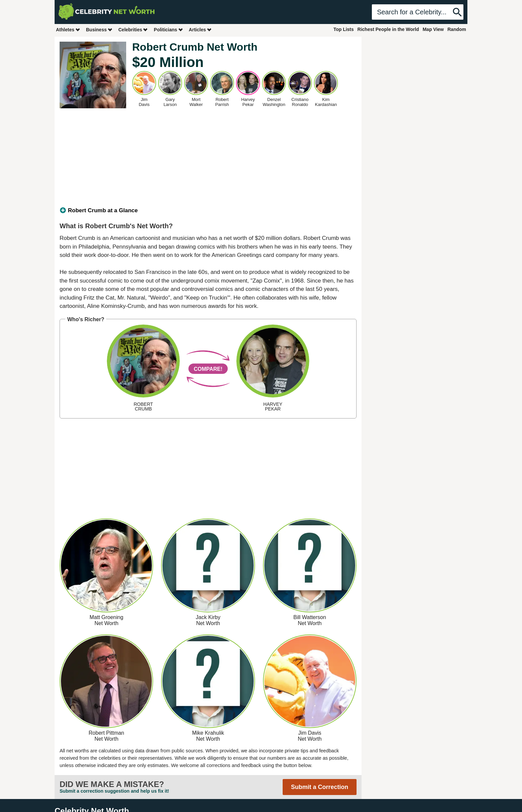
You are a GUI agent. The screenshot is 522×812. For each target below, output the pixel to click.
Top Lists (343, 29)
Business (99, 29)
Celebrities (133, 29)
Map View (433, 29)
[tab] (208, 211)
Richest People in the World (388, 29)
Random (457, 29)
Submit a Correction (320, 787)
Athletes (68, 29)
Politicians (168, 29)
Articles (200, 29)
